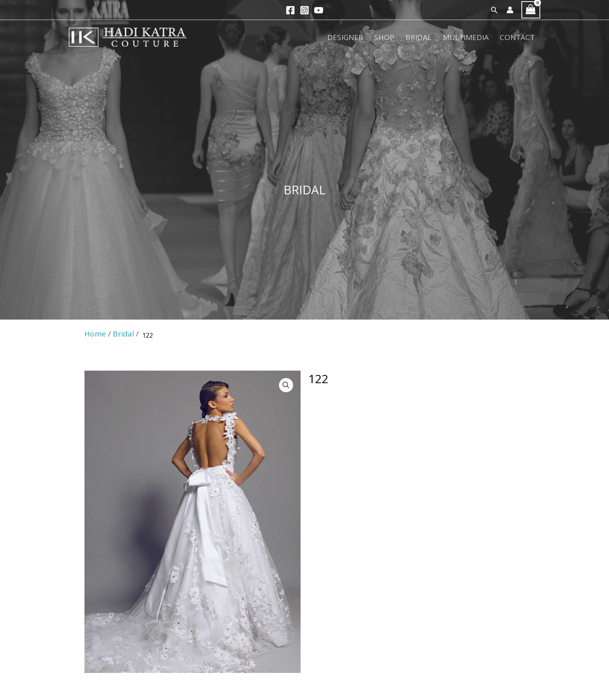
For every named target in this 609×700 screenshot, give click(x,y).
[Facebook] (290, 10)
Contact (519, 38)
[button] (494, 10)
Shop (396, 38)
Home (95, 334)
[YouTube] (319, 10)
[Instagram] (304, 10)
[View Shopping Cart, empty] (531, 10)
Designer (360, 38)
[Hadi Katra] (128, 37)
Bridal (427, 38)
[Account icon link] (510, 10)
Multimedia (471, 38)
